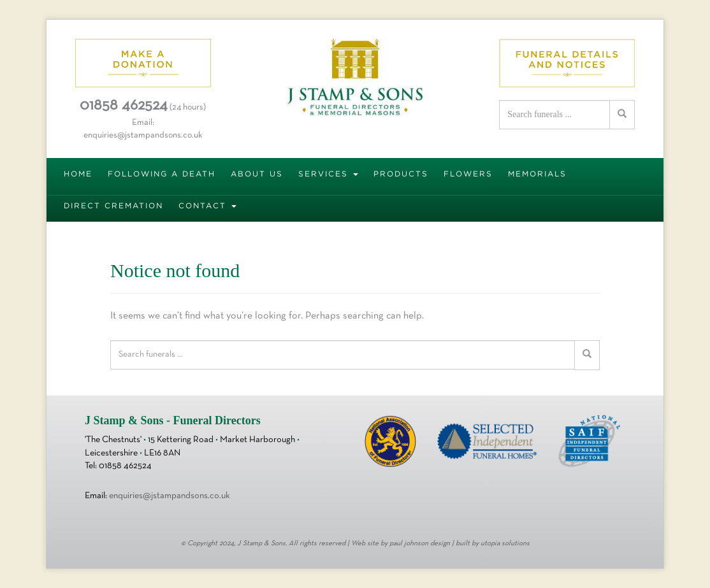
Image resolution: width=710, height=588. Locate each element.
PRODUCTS (401, 174)
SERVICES (328, 174)
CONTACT (207, 205)
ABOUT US (257, 174)
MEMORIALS (537, 174)
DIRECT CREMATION (113, 205)
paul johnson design (420, 543)
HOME (78, 174)
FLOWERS (468, 174)
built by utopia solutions (493, 543)
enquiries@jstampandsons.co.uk (170, 496)
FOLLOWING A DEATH (162, 174)
